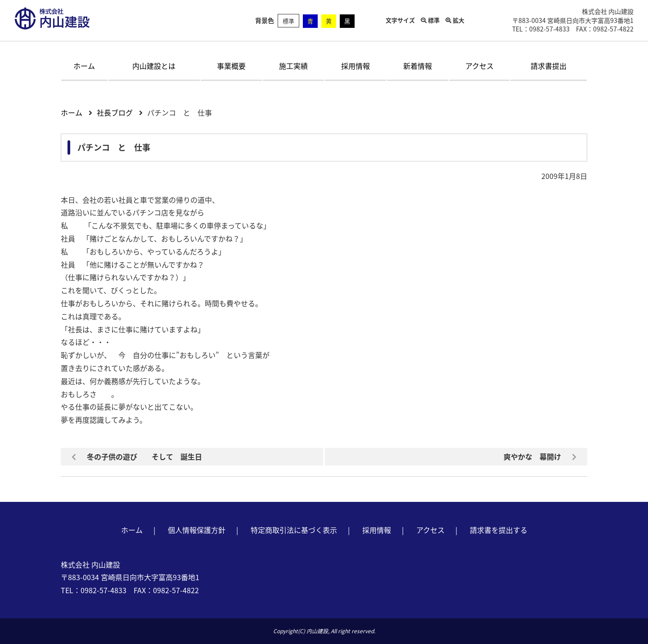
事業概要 (231, 66)
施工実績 (293, 66)
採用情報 (355, 66)
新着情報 (418, 66)
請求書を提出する (499, 530)
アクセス (479, 66)
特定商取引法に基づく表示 (294, 530)
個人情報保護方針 (197, 530)
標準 (288, 21)
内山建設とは (154, 66)
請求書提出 (549, 66)
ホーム (84, 66)
